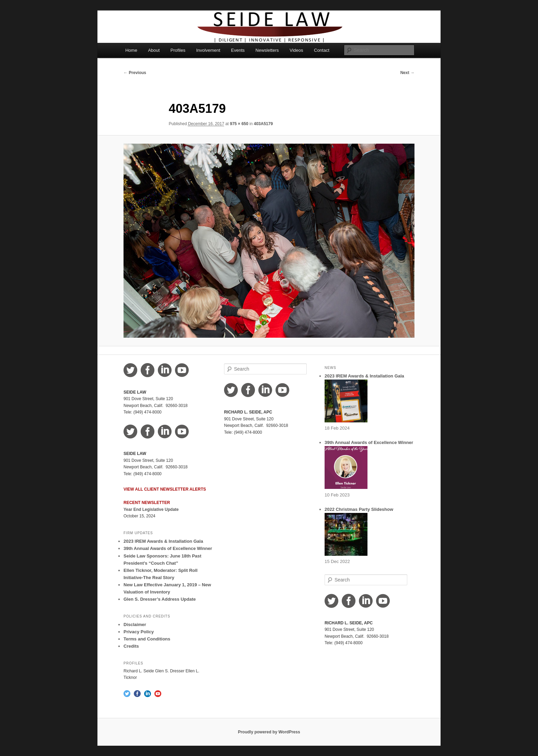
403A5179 (263, 124)
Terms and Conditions (147, 639)
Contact (322, 50)
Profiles (178, 50)
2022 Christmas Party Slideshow (359, 509)
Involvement (208, 50)
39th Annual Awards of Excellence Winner (168, 548)
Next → (407, 73)
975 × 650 (239, 124)
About (154, 50)
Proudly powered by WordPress (269, 732)
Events (238, 50)
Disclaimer (135, 625)
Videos (296, 50)
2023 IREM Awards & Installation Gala (163, 541)
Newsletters (267, 50)
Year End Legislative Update (151, 509)
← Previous (135, 73)
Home (131, 50)
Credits (131, 646)
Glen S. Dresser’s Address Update (160, 599)
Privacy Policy (139, 632)
